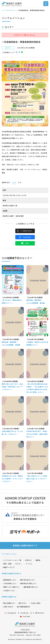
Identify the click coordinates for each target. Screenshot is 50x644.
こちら (14, 182)
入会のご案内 (36, 603)
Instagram (10, 613)
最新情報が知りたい (31, 587)
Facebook (25, 237)
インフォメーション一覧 (12, 560)
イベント (29, 564)
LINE (25, 243)
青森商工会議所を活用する (11, 573)
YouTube (25, 616)
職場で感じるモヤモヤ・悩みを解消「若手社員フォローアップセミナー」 (12, 387)
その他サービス (9, 591)
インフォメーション (9, 554)
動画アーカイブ (9, 567)
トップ (4, 10)
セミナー (12, 10)
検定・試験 (7, 564)
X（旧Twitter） (25, 231)
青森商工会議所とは (9, 597)
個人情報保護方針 (24, 607)
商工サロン (23, 603)
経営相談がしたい (10, 580)
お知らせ (28, 560)
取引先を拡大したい (28, 580)
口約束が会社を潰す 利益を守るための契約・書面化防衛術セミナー (37, 434)
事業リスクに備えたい (11, 587)
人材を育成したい (10, 583)
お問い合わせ (8, 607)
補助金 (38, 560)
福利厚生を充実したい (28, 583)
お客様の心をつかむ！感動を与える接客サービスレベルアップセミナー (12, 479)
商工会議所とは (9, 603)
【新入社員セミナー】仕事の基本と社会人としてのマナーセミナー (37, 479)
